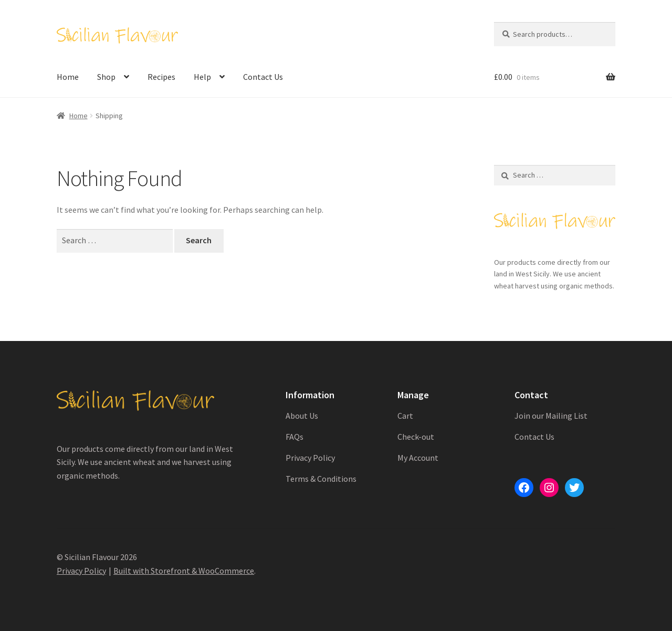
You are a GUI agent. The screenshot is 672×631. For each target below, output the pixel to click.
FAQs (295, 437)
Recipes (161, 77)
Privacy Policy (310, 458)
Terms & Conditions (321, 479)
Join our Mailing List (551, 416)
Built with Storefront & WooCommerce (184, 571)
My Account (418, 458)
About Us (302, 416)
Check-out (416, 437)
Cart (405, 416)
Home (68, 77)
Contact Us (263, 77)
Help (202, 77)
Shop (106, 77)
